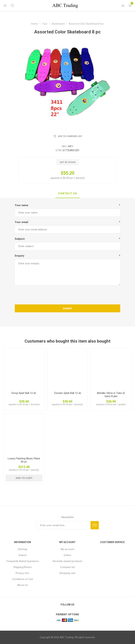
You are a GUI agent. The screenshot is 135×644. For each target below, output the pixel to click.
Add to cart (24, 478)
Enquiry (20, 256)
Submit (67, 308)
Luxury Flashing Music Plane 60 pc (24, 460)
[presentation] (67, 295)
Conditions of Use (23, 579)
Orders (67, 555)
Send (95, 525)
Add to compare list (70, 136)
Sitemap (22, 549)
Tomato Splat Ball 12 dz (67, 393)
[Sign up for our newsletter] (63, 525)
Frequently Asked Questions (22, 561)
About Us (23, 585)
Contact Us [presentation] (67, 193)
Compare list (67, 567)
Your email (21, 222)
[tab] (67, 194)
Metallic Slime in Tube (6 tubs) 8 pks (111, 395)
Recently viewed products (67, 561)
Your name (22, 205)
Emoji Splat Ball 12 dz (24, 393)
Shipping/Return (22, 567)
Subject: (20, 239)
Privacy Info (22, 573)
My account (67, 549)
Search (22, 555)
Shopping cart (67, 573)
